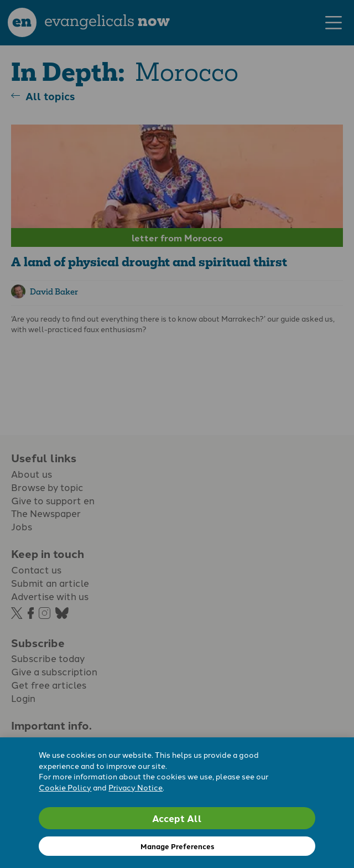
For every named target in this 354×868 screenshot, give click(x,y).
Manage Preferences (177, 846)
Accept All (177, 818)
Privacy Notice (136, 787)
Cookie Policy (65, 787)
